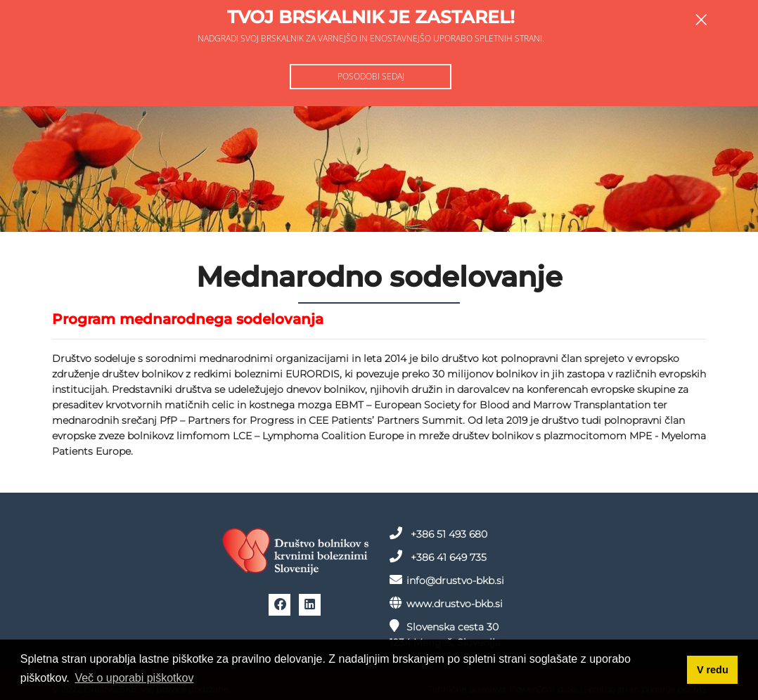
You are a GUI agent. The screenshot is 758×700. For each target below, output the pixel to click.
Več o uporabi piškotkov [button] (134, 678)
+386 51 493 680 (438, 533)
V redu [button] (713, 670)
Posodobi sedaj (371, 76)
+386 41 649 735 (438, 557)
